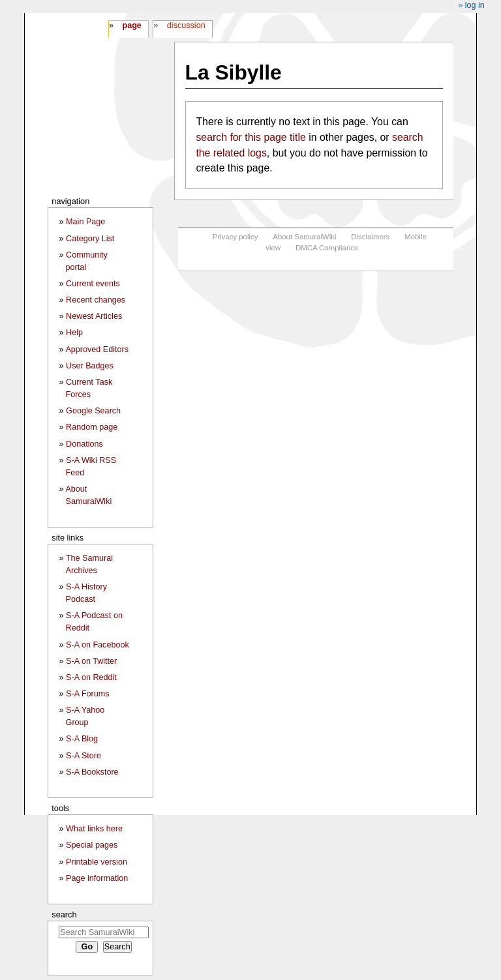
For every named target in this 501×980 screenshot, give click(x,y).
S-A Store (83, 756)
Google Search (93, 411)
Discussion (186, 25)
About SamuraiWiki (304, 237)
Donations (84, 444)
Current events (93, 284)
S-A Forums (87, 694)
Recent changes (96, 300)
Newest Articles (94, 316)
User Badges (90, 366)
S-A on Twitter (91, 661)
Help (74, 333)
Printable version (97, 862)
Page (131, 25)
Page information (97, 878)
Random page (92, 427)
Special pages (92, 845)
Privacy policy (235, 237)
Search (64, 914)
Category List (90, 239)
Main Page (85, 222)
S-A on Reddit (91, 677)
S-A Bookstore (92, 772)
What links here (94, 829)
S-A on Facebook (98, 645)
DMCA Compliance (327, 248)
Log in (475, 5)
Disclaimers (370, 237)
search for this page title (250, 137)
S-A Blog (82, 739)
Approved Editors (97, 349)
